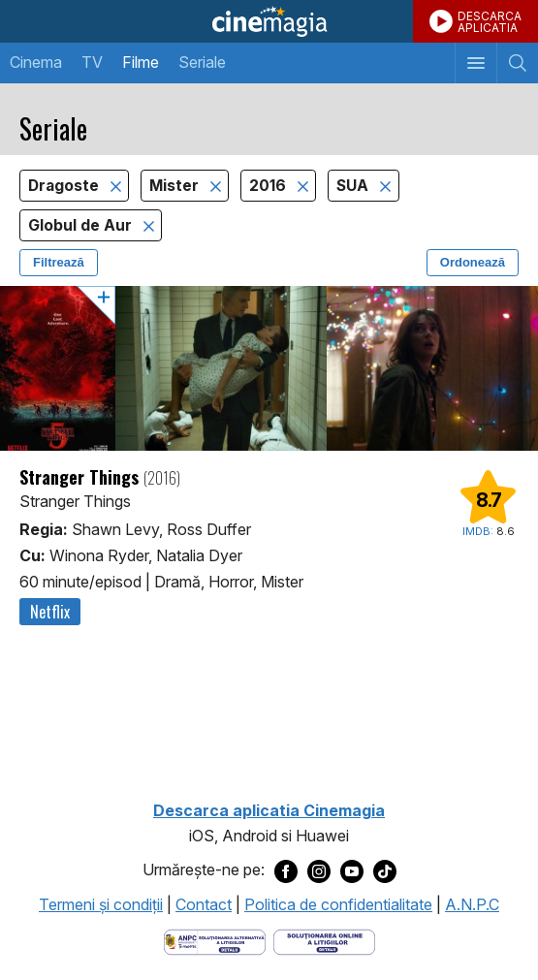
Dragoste (65, 186)
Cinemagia (269, 21)
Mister (176, 186)
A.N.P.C (472, 904)
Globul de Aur (82, 225)
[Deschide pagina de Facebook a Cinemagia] (286, 870)
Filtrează (59, 262)
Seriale (202, 62)
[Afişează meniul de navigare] (475, 63)
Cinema (36, 62)
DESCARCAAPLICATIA (490, 22)
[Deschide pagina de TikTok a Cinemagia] (385, 870)
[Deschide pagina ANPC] (215, 940)
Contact (204, 904)
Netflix (50, 612)
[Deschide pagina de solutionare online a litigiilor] (324, 940)
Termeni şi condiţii (101, 904)
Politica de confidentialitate (338, 904)
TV (92, 62)
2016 (269, 186)
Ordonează (473, 262)
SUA (354, 186)
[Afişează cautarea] (517, 63)
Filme (141, 62)
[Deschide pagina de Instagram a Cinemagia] (319, 870)
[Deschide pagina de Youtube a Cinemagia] (352, 870)
